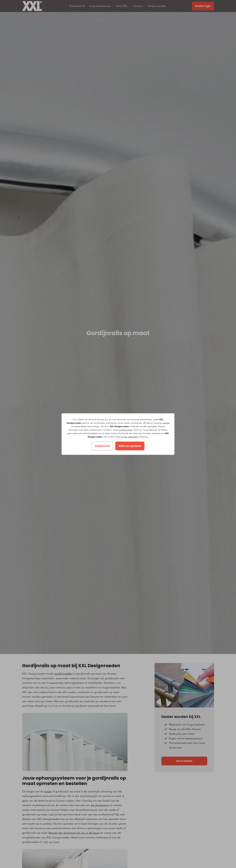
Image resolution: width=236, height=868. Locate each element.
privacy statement (129, 437)
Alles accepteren (130, 446)
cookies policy (125, 430)
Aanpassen (102, 446)
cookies (166, 423)
